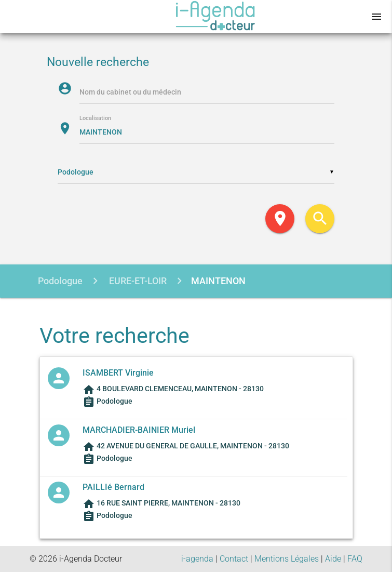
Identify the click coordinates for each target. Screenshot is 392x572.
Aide (333, 559)
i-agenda (197, 559)
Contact (234, 559)
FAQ (355, 559)
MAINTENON (218, 281)
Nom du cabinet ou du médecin (130, 92)
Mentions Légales (287, 559)
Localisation (95, 119)
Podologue (60, 281)
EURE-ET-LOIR (137, 281)
